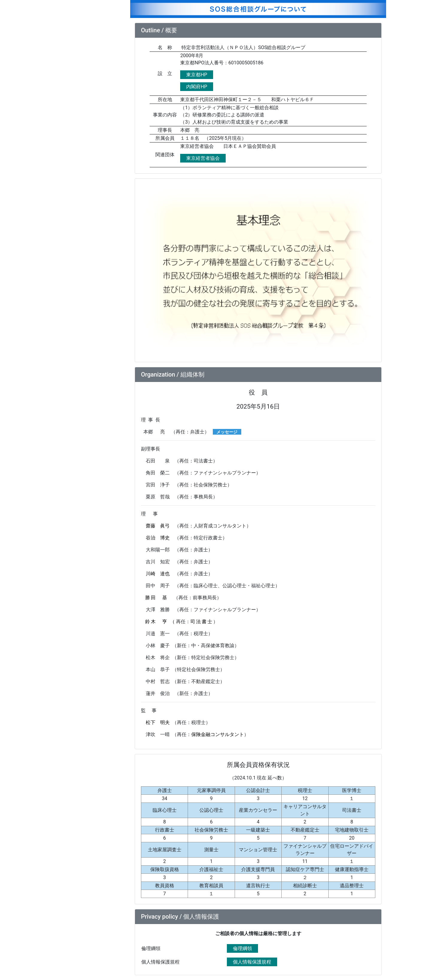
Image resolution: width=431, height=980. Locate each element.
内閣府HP (197, 87)
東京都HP (197, 75)
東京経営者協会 (203, 158)
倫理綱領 (242, 948)
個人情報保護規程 (252, 962)
